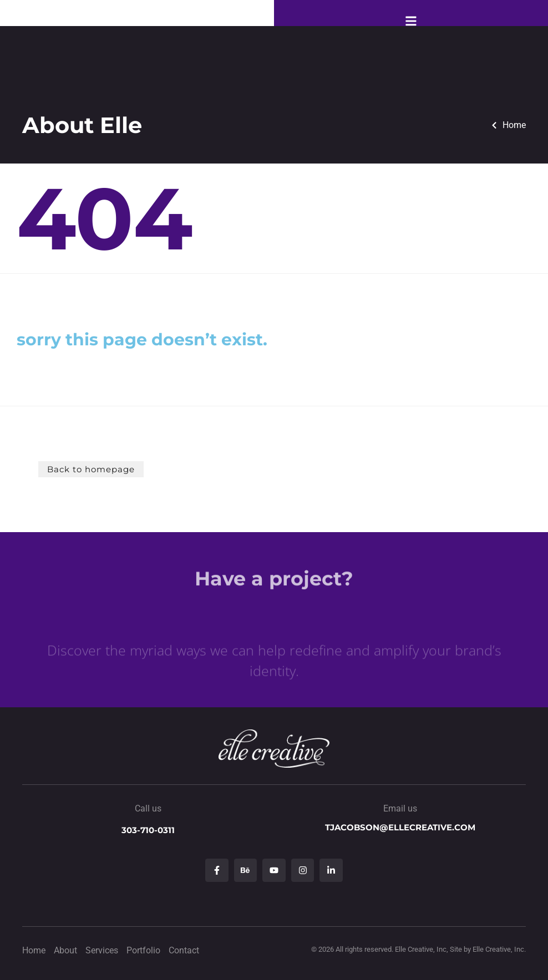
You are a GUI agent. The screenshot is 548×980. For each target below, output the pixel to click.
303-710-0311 (148, 830)
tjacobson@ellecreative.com (400, 827)
